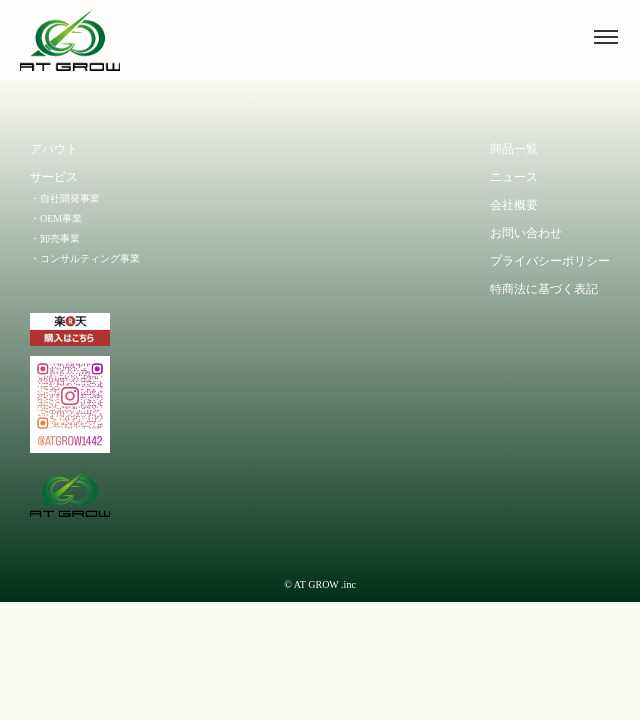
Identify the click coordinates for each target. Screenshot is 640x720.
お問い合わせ (526, 233)
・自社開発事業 (65, 198)
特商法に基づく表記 (544, 289)
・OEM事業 (56, 218)
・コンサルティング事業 (85, 258)
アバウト (54, 149)
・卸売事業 (55, 238)
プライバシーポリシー (550, 261)
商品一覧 (514, 149)
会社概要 (514, 205)
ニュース (514, 177)
